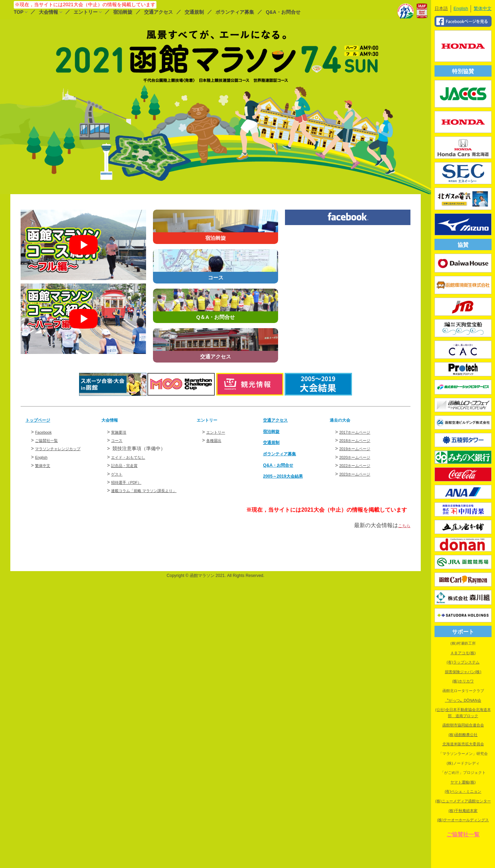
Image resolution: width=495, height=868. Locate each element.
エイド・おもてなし (133, 457)
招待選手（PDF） (130, 482)
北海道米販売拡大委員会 (463, 744)
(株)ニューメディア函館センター (463, 801)
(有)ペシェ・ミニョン (463, 791)
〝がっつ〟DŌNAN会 (463, 700)
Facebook (46, 432)
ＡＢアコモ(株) (463, 653)
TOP (19, 12)
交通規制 (194, 12)
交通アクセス (158, 12)
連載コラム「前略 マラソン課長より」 (153, 490)
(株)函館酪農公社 (463, 735)
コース (118, 440)
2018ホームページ (359, 440)
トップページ (42, 420)
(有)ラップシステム (463, 662)
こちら (402, 525)
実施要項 (121, 432)
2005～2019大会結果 (289, 476)
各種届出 (216, 440)
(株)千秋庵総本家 (463, 811)
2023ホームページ (359, 474)
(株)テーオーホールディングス (463, 820)
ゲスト (118, 474)
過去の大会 (343, 420)
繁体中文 (45, 465)
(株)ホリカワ (463, 681)
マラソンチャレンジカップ (64, 448)
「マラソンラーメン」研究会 (463, 754)
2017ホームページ (359, 432)
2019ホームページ (359, 448)
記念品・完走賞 (128, 465)
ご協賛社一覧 (49, 440)
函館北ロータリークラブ (463, 691)
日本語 (441, 8)
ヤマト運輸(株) (463, 782)
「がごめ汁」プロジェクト (463, 772)
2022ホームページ (359, 465)
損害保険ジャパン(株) (463, 672)
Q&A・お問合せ (283, 12)
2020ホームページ (359, 457)
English (43, 457)
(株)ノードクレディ (463, 763)
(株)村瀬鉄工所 (463, 643)
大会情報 (48, 12)
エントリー (86, 12)
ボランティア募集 (235, 12)
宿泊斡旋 (123, 12)
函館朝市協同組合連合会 (463, 725)
